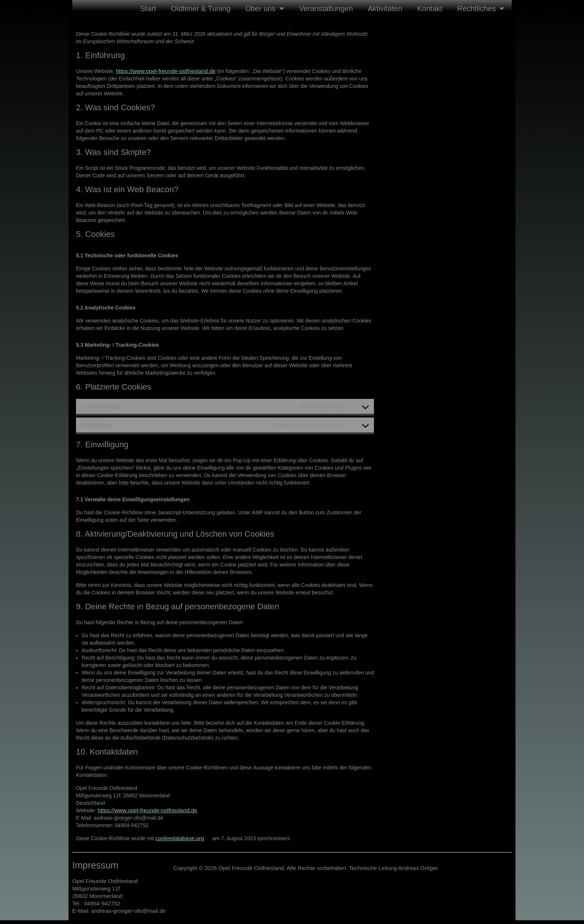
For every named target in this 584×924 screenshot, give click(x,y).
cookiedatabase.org (180, 838)
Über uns (265, 9)
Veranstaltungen (326, 9)
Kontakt (430, 9)
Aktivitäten (385, 9)
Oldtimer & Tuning (201, 9)
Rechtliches (481, 9)
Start (148, 9)
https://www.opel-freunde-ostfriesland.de (166, 71)
